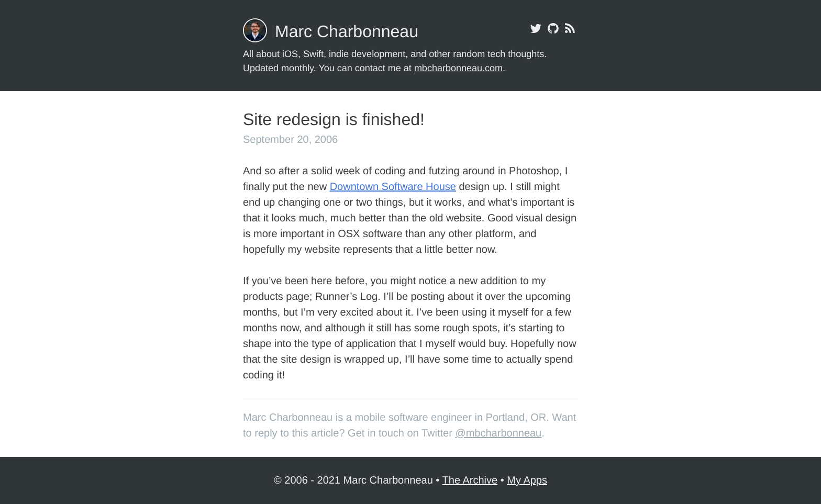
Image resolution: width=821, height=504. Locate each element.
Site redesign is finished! (334, 119)
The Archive (470, 480)
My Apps (527, 480)
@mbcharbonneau (498, 433)
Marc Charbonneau (347, 31)
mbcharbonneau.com (458, 68)
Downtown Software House (393, 187)
